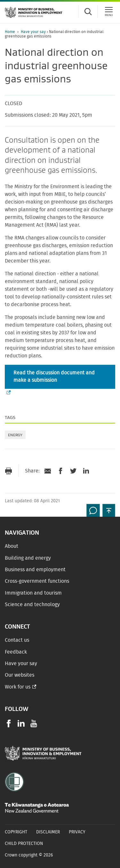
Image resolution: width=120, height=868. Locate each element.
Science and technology (32, 605)
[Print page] (8, 471)
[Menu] (109, 12)
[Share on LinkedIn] (86, 471)
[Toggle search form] (88, 12)
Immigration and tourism (33, 593)
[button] (109, 510)
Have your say (34, 32)
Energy (15, 435)
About (12, 546)
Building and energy (28, 558)
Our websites (20, 675)
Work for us (18, 687)
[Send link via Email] (48, 471)
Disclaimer (48, 832)
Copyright (16, 832)
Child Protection (24, 844)
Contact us (17, 640)
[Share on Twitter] (73, 471)
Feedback (16, 652)
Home (10, 32)
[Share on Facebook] (60, 471)
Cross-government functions (37, 581)
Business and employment (35, 570)
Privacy (77, 832)
